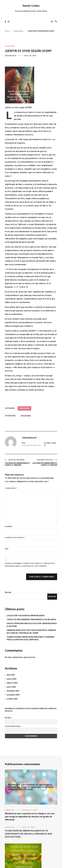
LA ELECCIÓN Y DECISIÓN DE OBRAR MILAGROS (26, 616)
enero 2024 (11, 687)
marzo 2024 (11, 679)
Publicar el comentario (42, 577)
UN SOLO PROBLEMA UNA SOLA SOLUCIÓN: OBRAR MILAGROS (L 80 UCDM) (32, 625)
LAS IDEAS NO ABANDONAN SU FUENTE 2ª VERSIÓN (18, 463)
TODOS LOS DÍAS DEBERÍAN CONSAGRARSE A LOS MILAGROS (31, 620)
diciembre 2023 (13, 691)
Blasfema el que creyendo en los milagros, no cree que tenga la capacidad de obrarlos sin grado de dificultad (30, 817)
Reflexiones (10, 46)
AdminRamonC (11, 56)
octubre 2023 (12, 699)
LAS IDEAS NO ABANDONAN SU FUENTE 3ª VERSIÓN (44, 463)
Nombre (9, 527)
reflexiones (26, 416)
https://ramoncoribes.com (31, 445)
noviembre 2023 (13, 695)
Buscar (8, 592)
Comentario (11, 488)
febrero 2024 (12, 683)
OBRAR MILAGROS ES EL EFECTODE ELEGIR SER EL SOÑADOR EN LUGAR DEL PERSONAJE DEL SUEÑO (31, 632)
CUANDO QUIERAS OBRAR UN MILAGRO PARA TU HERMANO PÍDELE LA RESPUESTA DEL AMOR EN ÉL (31, 638)
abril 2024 (11, 675)
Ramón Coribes (31, 6)
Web (7, 549)
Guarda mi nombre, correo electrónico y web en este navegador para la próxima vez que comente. (30, 565)
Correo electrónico (15, 538)
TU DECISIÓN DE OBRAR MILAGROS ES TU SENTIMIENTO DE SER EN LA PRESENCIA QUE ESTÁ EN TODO (28, 834)
